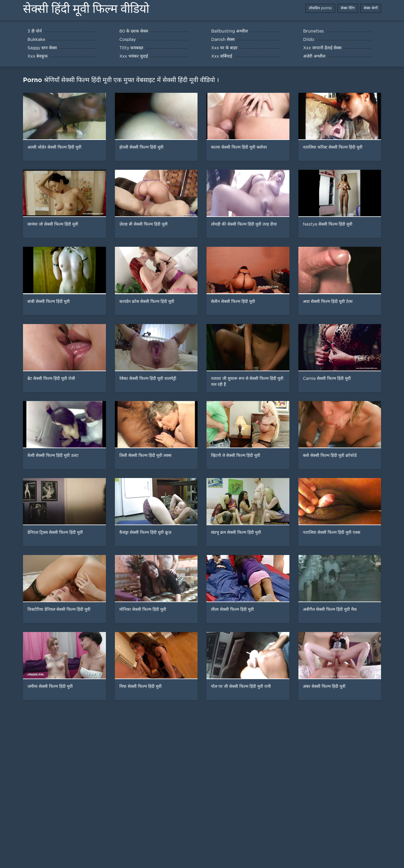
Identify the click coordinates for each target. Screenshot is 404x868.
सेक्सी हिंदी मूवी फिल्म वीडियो (86, 9)
